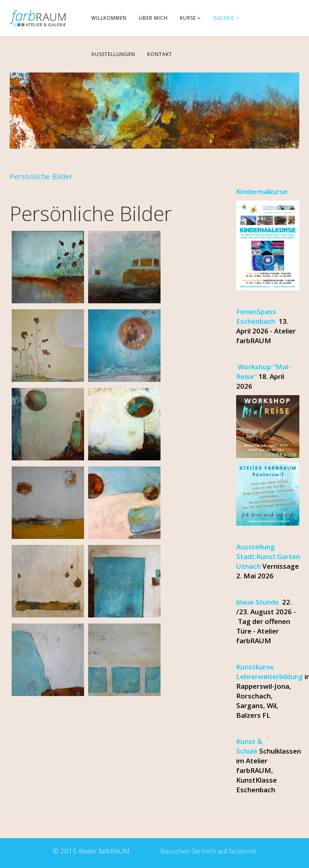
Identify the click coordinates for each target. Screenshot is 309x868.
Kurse (188, 18)
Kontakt (160, 54)
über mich (153, 18)
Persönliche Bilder (41, 176)
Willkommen (109, 18)
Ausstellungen (113, 54)
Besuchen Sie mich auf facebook (207, 851)
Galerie (224, 18)
